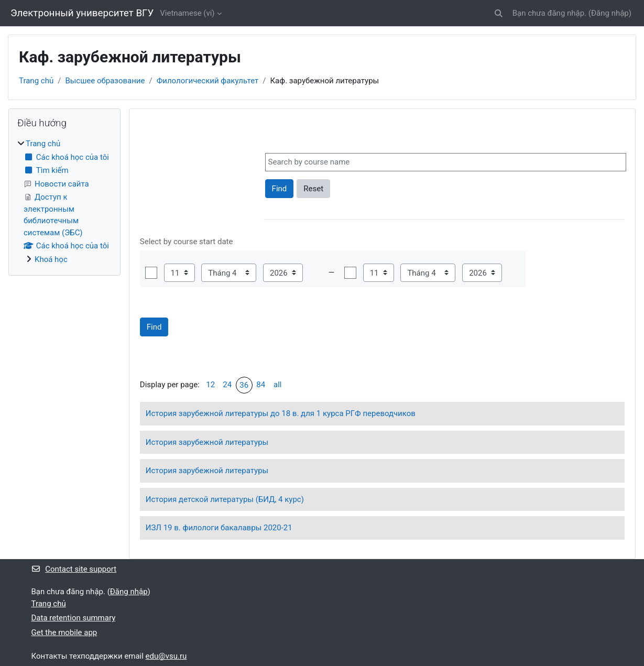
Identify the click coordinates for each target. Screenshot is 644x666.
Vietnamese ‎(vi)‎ (187, 13)
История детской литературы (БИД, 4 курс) (225, 499)
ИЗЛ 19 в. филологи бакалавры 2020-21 (219, 528)
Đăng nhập (610, 13)
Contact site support (74, 569)
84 (261, 385)
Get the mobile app (64, 632)
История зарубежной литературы (207, 442)
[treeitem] (64, 201)
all (277, 385)
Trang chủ (36, 81)
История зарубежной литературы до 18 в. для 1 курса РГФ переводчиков (281, 413)
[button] (499, 13)
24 (227, 385)
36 (244, 385)
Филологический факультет (208, 81)
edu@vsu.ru (166, 656)
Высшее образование (105, 81)
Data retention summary (74, 618)
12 (210, 385)
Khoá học (51, 259)
